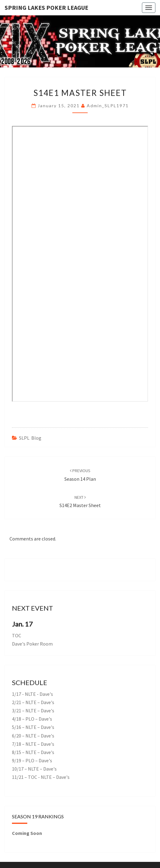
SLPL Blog (30, 438)
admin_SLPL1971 (108, 106)
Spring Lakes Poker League (46, 8)
